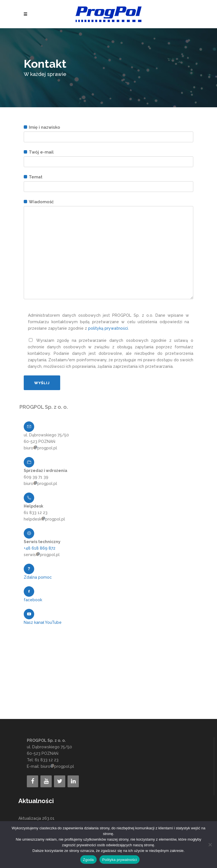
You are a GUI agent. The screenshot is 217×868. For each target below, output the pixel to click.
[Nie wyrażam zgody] (210, 845)
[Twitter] (60, 781)
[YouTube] (46, 781)
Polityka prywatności (120, 860)
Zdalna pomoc (38, 577)
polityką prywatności (108, 328)
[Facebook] (32, 781)
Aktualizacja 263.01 (36, 818)
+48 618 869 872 (40, 548)
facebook (33, 600)
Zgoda (88, 860)
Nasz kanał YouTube (43, 622)
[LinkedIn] (73, 781)
